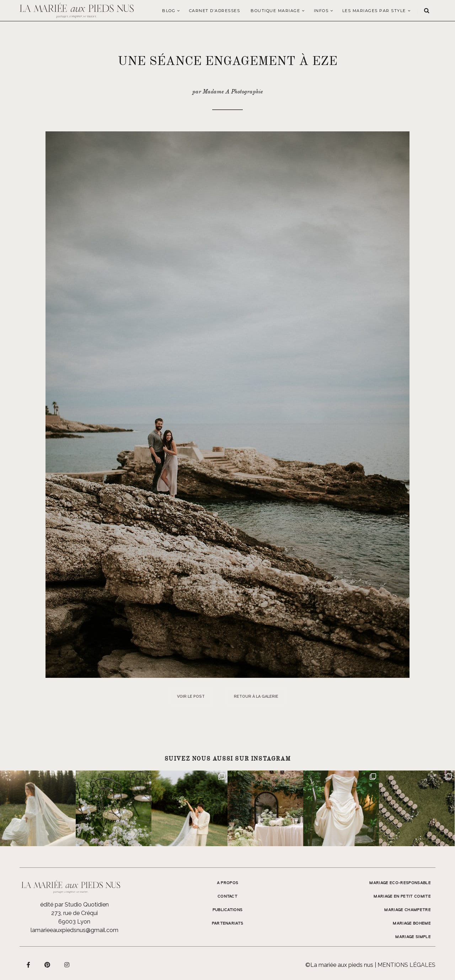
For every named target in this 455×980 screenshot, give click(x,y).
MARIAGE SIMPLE (413, 937)
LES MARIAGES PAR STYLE (374, 11)
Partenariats (228, 924)
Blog (169, 11)
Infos (321, 11)
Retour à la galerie (256, 696)
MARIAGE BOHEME (412, 924)
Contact (227, 897)
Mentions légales (406, 965)
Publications (228, 910)
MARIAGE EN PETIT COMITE (402, 897)
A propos (228, 883)
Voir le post (191, 696)
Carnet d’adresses (215, 11)
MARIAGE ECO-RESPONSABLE (400, 883)
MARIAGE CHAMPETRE (408, 910)
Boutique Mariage (275, 11)
